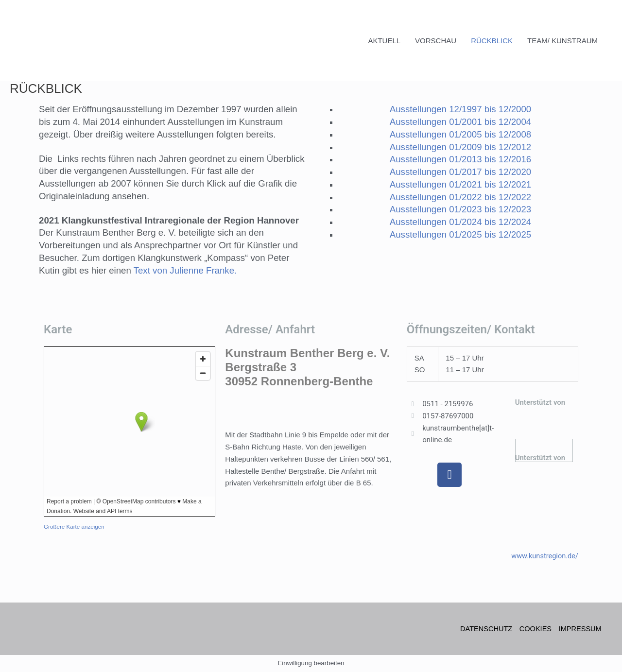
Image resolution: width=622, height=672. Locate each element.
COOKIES (535, 629)
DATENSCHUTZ (484, 629)
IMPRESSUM (580, 629)
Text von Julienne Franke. (185, 270)
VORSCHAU (436, 41)
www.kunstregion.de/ (544, 555)
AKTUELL (384, 41)
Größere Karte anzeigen (75, 527)
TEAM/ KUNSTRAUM (562, 41)
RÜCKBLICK (492, 41)
